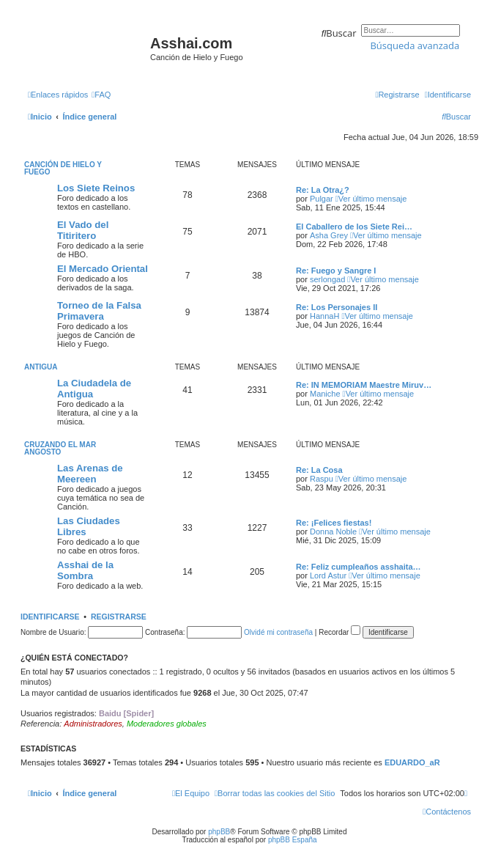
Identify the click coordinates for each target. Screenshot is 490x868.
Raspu (322, 479)
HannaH (324, 316)
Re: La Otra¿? (323, 190)
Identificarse (50, 617)
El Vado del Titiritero (83, 230)
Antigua (41, 367)
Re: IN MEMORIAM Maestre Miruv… (364, 385)
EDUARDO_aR (412, 762)
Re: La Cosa (319, 470)
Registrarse (119, 617)
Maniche (325, 394)
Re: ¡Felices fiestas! (334, 523)
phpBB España (293, 840)
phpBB (219, 832)
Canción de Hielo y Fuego (63, 168)
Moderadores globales (167, 724)
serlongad (327, 279)
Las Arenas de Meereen (90, 474)
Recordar (339, 632)
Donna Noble (333, 532)
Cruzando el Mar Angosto (60, 448)
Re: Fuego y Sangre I (336, 271)
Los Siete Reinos (96, 188)
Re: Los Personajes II (337, 307)
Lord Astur (328, 575)
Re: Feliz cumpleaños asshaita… (359, 567)
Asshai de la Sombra (85, 570)
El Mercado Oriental (103, 269)
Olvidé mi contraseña (278, 632)
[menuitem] (101, 95)
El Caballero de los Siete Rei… (354, 227)
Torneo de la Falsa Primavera (99, 311)
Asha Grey (329, 235)
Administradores (93, 724)
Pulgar (322, 199)
